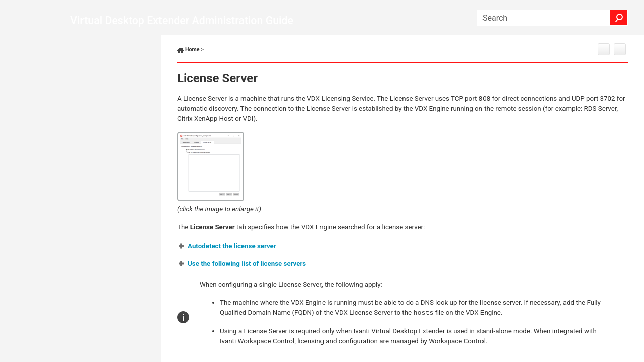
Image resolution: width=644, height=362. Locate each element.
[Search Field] (552, 18)
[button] (619, 18)
